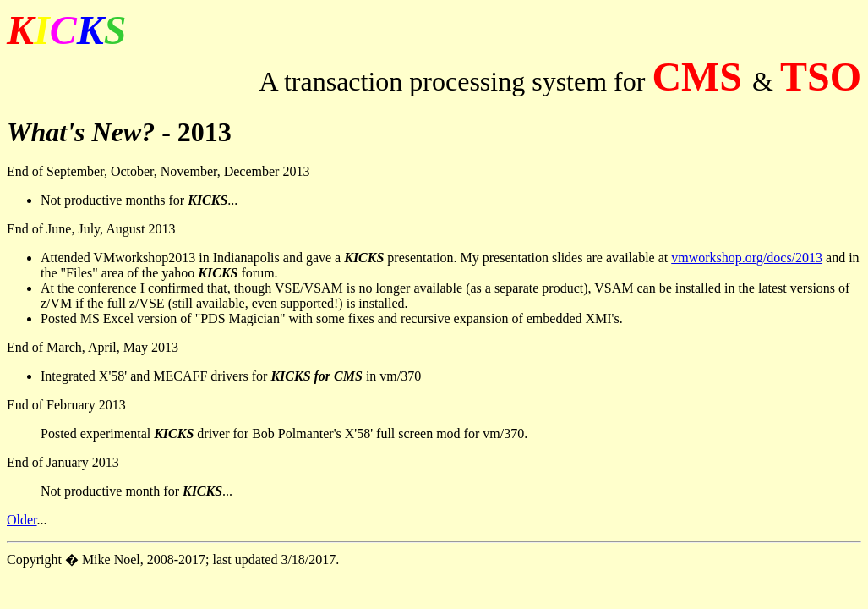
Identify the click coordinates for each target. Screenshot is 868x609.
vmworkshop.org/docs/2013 (747, 258)
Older (22, 520)
